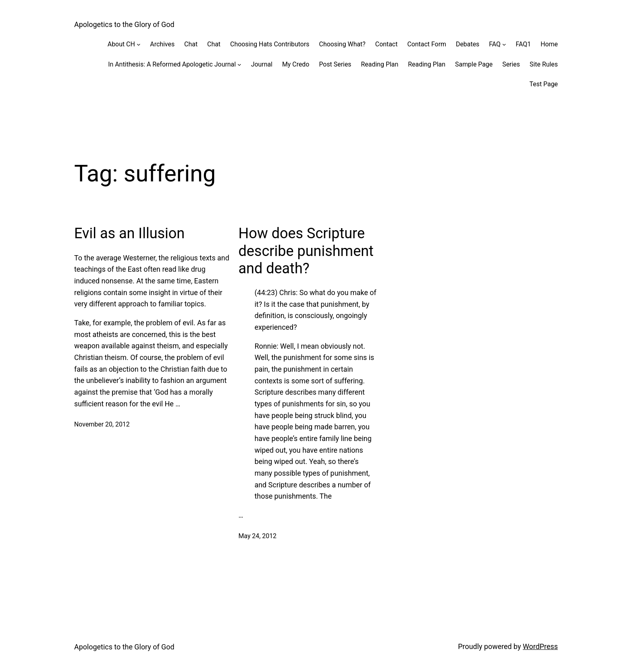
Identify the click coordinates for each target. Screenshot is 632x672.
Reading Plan (380, 64)
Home (549, 44)
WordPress (540, 646)
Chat (191, 44)
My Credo (296, 64)
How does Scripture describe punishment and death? (306, 251)
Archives (162, 44)
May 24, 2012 (257, 536)
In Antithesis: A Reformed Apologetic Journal (172, 64)
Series (511, 64)
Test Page (544, 84)
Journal (262, 64)
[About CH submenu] (139, 44)
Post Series (335, 64)
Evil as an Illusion (129, 233)
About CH (121, 44)
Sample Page (474, 64)
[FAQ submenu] (504, 44)
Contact (387, 44)
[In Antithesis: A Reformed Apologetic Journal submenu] (239, 64)
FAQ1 (524, 44)
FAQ (495, 44)
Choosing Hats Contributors (270, 44)
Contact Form (427, 44)
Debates (468, 44)
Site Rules (544, 64)
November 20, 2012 (102, 424)
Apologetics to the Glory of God (124, 24)
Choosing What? (342, 44)
